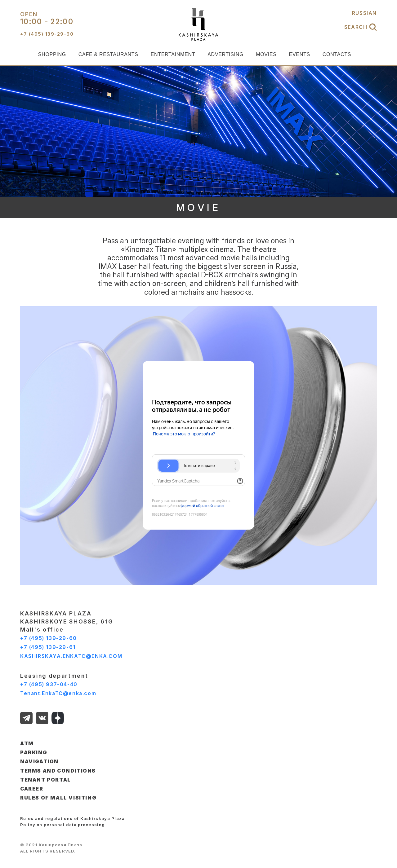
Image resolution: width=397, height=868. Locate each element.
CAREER (32, 789)
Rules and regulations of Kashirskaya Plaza (73, 818)
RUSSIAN (364, 13)
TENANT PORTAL (46, 780)
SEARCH (361, 27)
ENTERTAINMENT (173, 54)
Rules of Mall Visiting (58, 798)
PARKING (34, 752)
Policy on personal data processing (62, 825)
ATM (27, 743)
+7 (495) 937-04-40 (49, 684)
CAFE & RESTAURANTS (108, 54)
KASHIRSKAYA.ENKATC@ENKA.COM (71, 656)
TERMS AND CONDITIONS (58, 771)
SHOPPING (52, 54)
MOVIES (266, 54)
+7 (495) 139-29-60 (49, 638)
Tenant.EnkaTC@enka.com (58, 693)
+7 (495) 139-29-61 (48, 647)
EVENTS (300, 54)
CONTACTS (337, 54)
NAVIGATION (39, 761)
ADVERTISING (225, 54)
